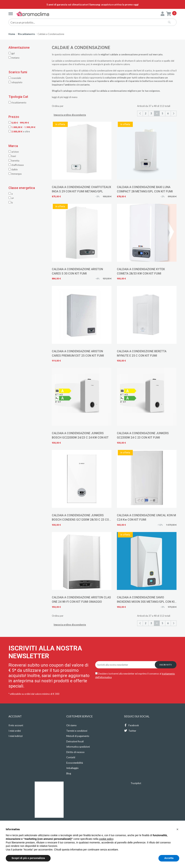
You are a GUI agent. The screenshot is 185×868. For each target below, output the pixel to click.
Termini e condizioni (77, 731)
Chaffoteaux (16, 165)
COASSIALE (15, 78)
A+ (11, 198)
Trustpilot (136, 783)
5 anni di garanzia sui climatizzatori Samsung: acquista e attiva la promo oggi (92, 4)
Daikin (13, 169)
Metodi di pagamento (78, 736)
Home (12, 34)
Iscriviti (166, 665)
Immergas (15, 174)
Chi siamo (71, 725)
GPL (12, 53)
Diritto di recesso (75, 752)
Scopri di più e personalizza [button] (28, 858)
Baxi (12, 156)
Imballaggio (72, 768)
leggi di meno (71, 97)
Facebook (132, 725)
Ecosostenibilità (75, 763)
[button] (177, 829)
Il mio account (16, 725)
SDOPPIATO (15, 82)
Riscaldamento (26, 34)
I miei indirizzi (16, 736)
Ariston (14, 152)
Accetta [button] (169, 858)
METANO (14, 58)
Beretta (14, 161)
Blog (69, 773)
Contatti (71, 757)
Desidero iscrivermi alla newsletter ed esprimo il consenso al (135, 675)
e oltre (19, 131)
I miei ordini (15, 731)
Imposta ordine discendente (70, 115)
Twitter (130, 731)
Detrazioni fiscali (75, 741)
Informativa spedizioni (78, 747)
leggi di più (57, 97)
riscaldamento (105, 61)
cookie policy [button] (106, 839)
